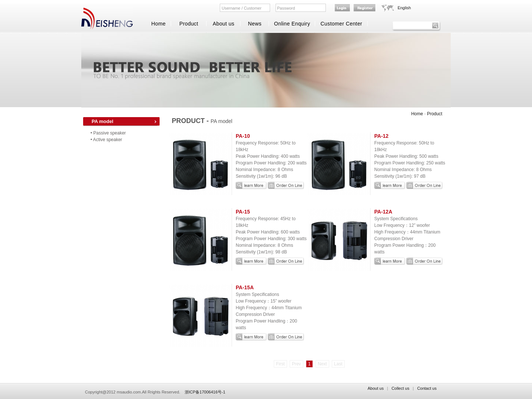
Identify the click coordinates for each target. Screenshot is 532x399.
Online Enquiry (292, 24)
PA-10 (243, 136)
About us (224, 24)
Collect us (400, 388)
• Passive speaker (108, 133)
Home (158, 24)
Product (189, 24)
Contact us (427, 388)
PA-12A (383, 212)
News (255, 24)
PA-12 (381, 136)
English (404, 8)
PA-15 (243, 212)
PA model (103, 121)
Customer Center (342, 24)
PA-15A (245, 287)
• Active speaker (106, 140)
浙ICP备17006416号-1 (205, 392)
